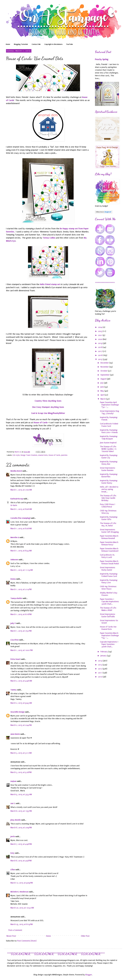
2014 (100, 661)
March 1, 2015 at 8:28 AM (21, 529)
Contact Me (36, 44)
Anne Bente (15, 734)
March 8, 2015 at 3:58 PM (21, 861)
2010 (100, 677)
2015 (100, 359)
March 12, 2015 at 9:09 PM (22, 883)
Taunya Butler (16, 598)
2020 (100, 339)
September (105, 375)
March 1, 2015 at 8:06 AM (21, 509)
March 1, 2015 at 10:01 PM (22, 650)
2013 (100, 665)
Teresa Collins (49, 238)
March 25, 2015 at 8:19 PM (22, 924)
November (105, 367)
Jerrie (13, 836)
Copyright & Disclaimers (53, 44)
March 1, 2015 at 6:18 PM (21, 614)
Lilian (13, 870)
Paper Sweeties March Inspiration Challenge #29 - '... (109, 636)
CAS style (16, 455)
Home (8, 44)
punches (64, 455)
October (104, 371)
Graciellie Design (17, 712)
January (104, 656)
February (104, 652)
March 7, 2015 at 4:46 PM (21, 844)
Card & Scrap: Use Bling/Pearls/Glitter (48, 413)
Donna (13, 579)
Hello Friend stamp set (50, 284)
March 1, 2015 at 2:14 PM (21, 589)
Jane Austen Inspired (108, 443)
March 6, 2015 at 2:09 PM (21, 828)
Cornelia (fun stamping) (20, 518)
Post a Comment (15, 930)
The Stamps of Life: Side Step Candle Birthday (108, 498)
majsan (13, 781)
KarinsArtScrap (17, 499)
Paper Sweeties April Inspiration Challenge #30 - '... (109, 405)
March (103, 399)
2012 (100, 669)
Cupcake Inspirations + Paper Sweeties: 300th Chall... (109, 644)
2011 (100, 673)
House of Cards (40, 423)
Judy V (13, 623)
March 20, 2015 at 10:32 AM (22, 908)
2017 (100, 351)
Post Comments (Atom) (27, 941)
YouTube (70, 44)
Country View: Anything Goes (48, 401)
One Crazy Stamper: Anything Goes (48, 407)
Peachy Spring (102, 59)
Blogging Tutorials (21, 44)
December (105, 363)
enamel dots (43, 455)
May (102, 391)
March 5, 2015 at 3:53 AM (21, 794)
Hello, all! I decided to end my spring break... (109, 489)
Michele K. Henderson (19, 892)
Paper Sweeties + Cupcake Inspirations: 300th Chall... (109, 602)
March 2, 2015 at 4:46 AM (21, 681)
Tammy (14, 690)
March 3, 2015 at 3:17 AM (21, 753)
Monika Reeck (16, 471)
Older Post (85, 936)
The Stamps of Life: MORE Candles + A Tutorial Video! (108, 449)
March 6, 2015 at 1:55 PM (21, 811)
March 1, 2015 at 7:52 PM (21, 631)
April (103, 395)
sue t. (13, 803)
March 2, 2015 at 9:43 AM (21, 703)
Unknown (14, 560)
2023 (100, 331)
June (102, 387)
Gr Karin (14, 505)
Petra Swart (15, 659)
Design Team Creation (29, 455)
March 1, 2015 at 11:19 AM (22, 570)
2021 (100, 335)
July (102, 383)
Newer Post (11, 936)
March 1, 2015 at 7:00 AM (21, 490)
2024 (100, 327)
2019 (100, 343)
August (104, 379)
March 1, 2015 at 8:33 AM (21, 551)
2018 (100, 347)
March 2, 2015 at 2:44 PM (21, 725)
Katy (12, 853)
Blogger (89, 975)
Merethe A (15, 537)
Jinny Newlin (16, 820)
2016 (100, 355)
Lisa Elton (15, 640)
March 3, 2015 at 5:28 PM (21, 772)
